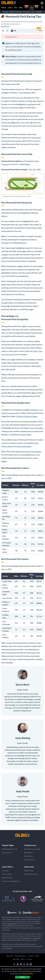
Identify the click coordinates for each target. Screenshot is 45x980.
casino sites (37, 938)
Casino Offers (7, 874)
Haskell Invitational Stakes (27, 416)
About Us (10, 956)
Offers (27, 7)
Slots (16, 8)
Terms (23, 959)
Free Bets (5, 871)
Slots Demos (29, 856)
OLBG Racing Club (31, 874)
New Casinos (7, 853)
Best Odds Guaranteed (32, 849)
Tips (32, 8)
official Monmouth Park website (28, 451)
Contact (31, 956)
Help (37, 956)
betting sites (26, 938)
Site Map (16, 959)
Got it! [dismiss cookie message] (22, 977)
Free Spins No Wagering (11, 881)
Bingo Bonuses (7, 878)
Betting (4, 8)
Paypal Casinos (30, 860)
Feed (37, 7)
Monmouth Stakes (24, 446)
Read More (5, 26)
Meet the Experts (21, 956)
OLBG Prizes (29, 871)
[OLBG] (23, 835)
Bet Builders (29, 853)
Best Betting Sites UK (9, 849)
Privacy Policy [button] (28, 974)
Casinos (10, 8)
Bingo (21, 8)
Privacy (29, 959)
